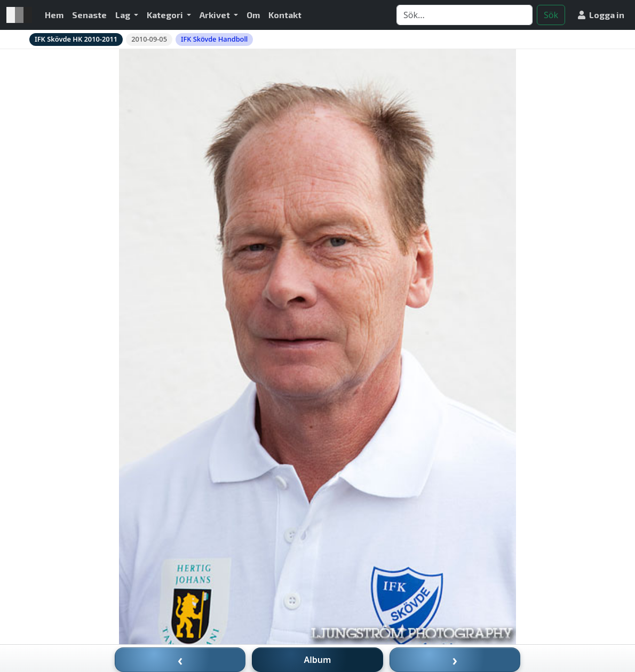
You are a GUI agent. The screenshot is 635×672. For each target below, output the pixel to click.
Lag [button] (124, 15)
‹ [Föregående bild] (180, 660)
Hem (54, 15)
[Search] (465, 15)
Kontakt (285, 15)
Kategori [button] (166, 15)
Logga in (601, 15)
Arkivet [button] (216, 15)
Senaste (89, 15)
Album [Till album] (318, 660)
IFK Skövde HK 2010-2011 (76, 39)
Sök (551, 15)
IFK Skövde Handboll (214, 39)
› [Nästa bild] (455, 660)
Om (253, 15)
